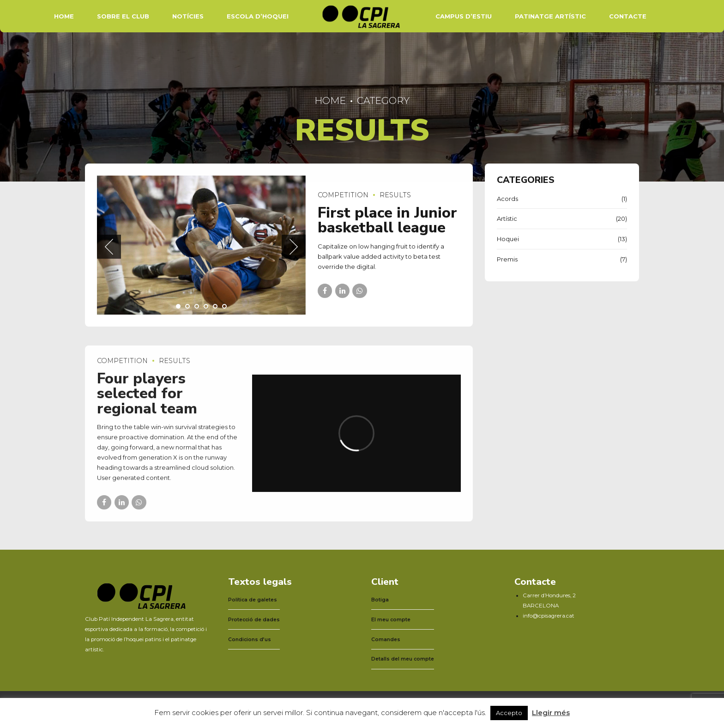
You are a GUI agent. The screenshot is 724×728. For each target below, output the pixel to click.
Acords (507, 199)
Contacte (628, 16)
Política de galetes (253, 600)
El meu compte (391, 620)
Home (64, 16)
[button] (109, 247)
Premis (507, 259)
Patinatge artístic (550, 16)
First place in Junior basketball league (387, 220)
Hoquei (508, 239)
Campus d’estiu (464, 16)
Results (395, 195)
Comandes (386, 640)
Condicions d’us (250, 640)
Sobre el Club (123, 16)
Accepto (509, 713)
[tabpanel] (201, 245)
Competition (343, 195)
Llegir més (551, 713)
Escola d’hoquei (258, 16)
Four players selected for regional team (147, 400)
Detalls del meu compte (403, 659)
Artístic (507, 218)
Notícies (188, 16)
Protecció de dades (254, 620)
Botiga (380, 600)
